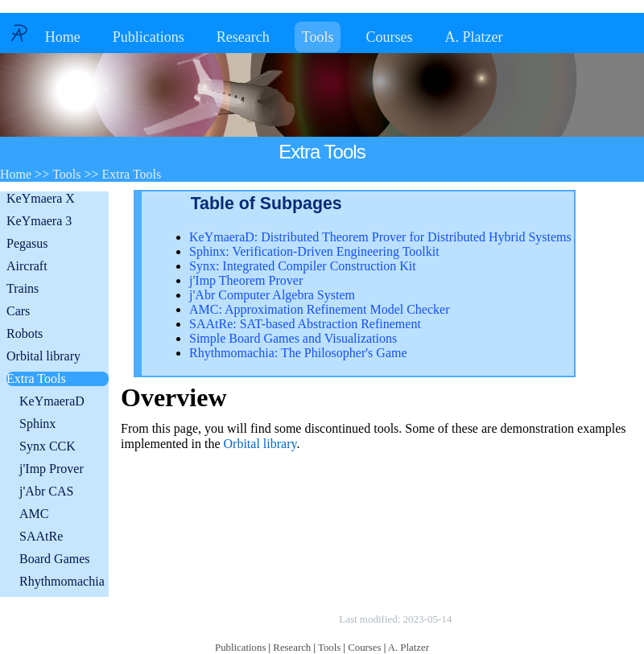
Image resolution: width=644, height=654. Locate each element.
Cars (18, 311)
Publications (149, 37)
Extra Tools (36, 378)
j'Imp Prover (52, 469)
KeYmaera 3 (39, 221)
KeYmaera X (41, 198)
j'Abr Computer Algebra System (272, 295)
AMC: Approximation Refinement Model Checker (320, 309)
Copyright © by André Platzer (257, 619)
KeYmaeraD (52, 401)
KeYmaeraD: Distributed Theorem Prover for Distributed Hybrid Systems (380, 237)
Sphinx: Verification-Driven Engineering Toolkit (314, 251)
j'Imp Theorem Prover (246, 280)
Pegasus (27, 243)
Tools (318, 37)
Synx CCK (47, 446)
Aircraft (27, 266)
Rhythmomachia (62, 581)
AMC (34, 514)
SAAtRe (41, 536)
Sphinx (37, 424)
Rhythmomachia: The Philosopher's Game (298, 353)
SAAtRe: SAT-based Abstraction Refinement (305, 324)
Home (63, 37)
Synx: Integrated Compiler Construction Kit (303, 266)
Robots (25, 333)
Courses (389, 37)
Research (243, 37)
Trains (23, 288)
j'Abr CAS (46, 491)
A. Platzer (473, 37)
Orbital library (43, 356)
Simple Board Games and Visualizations (293, 338)
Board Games (55, 559)
